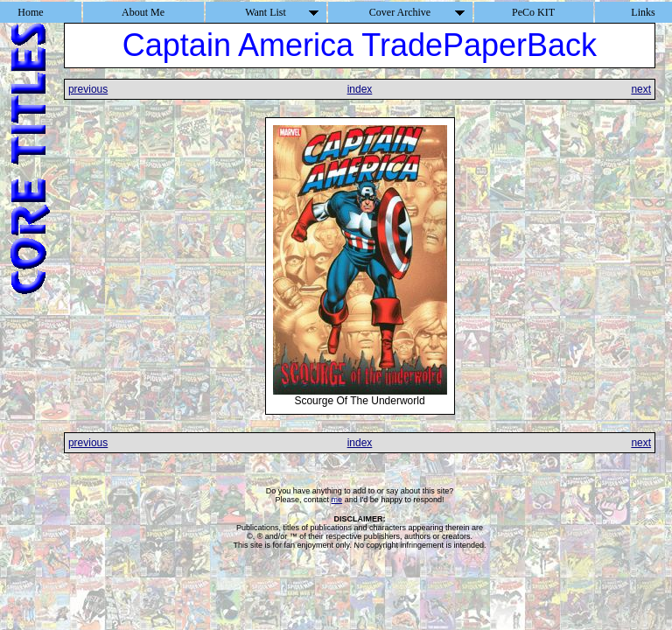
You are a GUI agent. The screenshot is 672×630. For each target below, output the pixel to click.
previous (88, 89)
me (337, 500)
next (641, 89)
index (360, 89)
